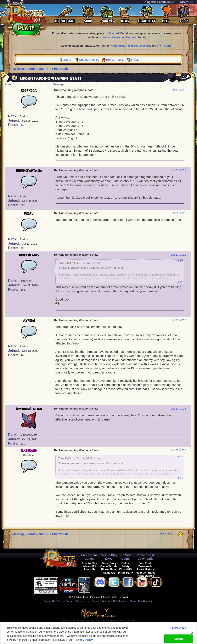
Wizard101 (186, 2)
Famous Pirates (145, 573)
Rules (135, 60)
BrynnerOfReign (29, 409)
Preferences (122, 601)
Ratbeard (29, 451)
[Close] (192, 635)
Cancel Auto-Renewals (142, 601)
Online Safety (125, 565)
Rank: (13, 116)
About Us (89, 569)
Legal (111, 601)
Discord (114, 33)
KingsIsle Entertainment (160, 2)
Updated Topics (89, 60)
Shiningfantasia (29, 171)
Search (68, 60)
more (180, 261)
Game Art (109, 573)
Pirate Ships (109, 569)
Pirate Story (109, 563)
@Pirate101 (117, 46)
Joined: (14, 120)
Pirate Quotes (145, 576)
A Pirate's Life (59, 69)
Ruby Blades (29, 255)
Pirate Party (126, 573)
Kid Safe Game (125, 557)
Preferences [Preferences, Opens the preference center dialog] (178, 630)
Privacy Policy (99, 601)
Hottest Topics (115, 60)
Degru (29, 214)
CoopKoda (29, 91)
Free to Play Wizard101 (89, 565)
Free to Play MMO (109, 557)
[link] (101, 585)
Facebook (132, 46)
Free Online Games (89, 557)
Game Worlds (109, 566)
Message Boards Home (29, 69)
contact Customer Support (119, 37)
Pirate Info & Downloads (145, 557)
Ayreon (29, 321)
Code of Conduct (66, 601)
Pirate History (145, 569)
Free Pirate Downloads (145, 565)
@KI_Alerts (164, 46)
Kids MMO (126, 569)
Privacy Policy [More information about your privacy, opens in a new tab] (84, 642)
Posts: (14, 125)
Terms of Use (83, 601)
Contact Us (49, 601)
